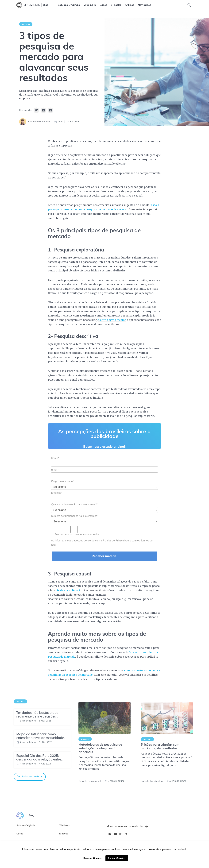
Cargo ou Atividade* (62, 481)
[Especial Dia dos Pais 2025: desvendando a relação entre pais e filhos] (42, 760)
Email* (55, 470)
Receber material (104, 556)
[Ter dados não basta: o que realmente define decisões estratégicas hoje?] (42, 717)
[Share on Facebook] (50, 110)
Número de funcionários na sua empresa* (75, 516)
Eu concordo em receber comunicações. (76, 531)
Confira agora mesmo (112, 320)
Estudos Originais (69, 5)
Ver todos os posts (30, 777)
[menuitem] (69, 5)
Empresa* (57, 493)
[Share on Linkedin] (43, 110)
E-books (116, 5)
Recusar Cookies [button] (93, 858)
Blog (46, 5)
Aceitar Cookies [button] (117, 858)
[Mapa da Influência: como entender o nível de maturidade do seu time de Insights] (42, 738)
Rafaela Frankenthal (39, 122)
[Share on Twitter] (36, 110)
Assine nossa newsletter (128, 826)
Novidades (145, 5)
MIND (32, 5)
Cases (103, 5)
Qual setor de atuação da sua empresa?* (74, 504)
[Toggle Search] (189, 5)
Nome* (55, 458)
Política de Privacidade (116, 541)
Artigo (26, 24)
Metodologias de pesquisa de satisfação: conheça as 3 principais (100, 748)
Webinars (90, 5)
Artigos (130, 5)
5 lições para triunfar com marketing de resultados (160, 747)
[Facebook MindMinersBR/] (110, 834)
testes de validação (69, 590)
